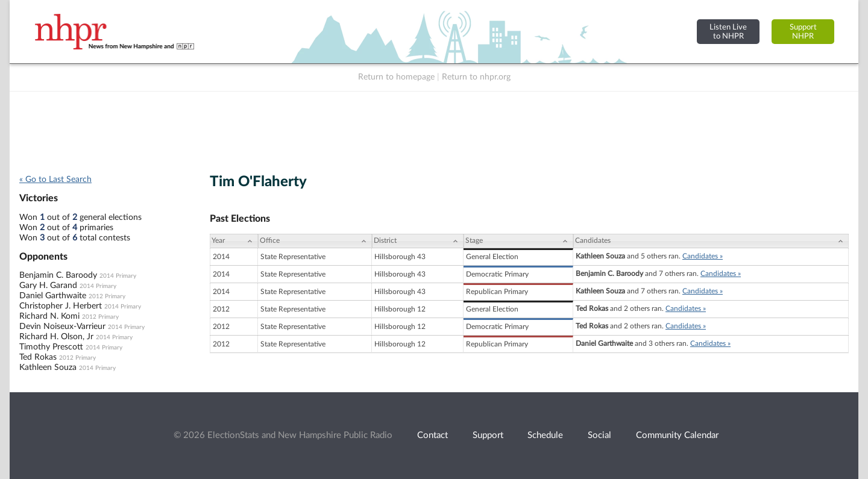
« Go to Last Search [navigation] (55, 180)
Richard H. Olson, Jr (56, 337)
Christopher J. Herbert (61, 306)
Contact (432, 435)
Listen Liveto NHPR (728, 32)
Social (599, 435)
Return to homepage (396, 77)
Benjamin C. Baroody (58, 275)
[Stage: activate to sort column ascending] (518, 241)
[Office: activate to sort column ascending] (315, 241)
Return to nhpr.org (476, 77)
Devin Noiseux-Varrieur (62, 327)
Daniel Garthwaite (53, 296)
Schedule (545, 435)
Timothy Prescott (51, 347)
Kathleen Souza (48, 368)
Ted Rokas (38, 357)
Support (488, 435)
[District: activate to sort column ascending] (418, 241)
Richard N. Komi (49, 316)
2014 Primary (118, 276)
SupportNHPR (803, 32)
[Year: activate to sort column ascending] (234, 241)
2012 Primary (107, 296)
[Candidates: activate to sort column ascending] (711, 241)
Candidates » (703, 256)
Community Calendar (677, 435)
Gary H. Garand (48, 286)
